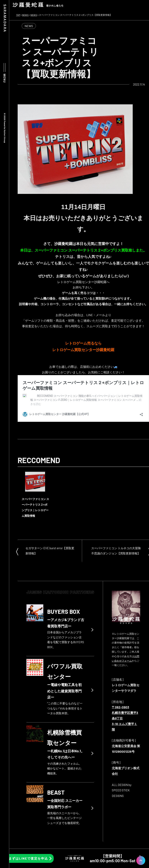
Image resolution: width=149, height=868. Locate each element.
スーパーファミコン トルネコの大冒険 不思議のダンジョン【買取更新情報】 (116, 551)
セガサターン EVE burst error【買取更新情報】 (50, 551)
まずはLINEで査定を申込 (28, 858)
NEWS (29, 26)
